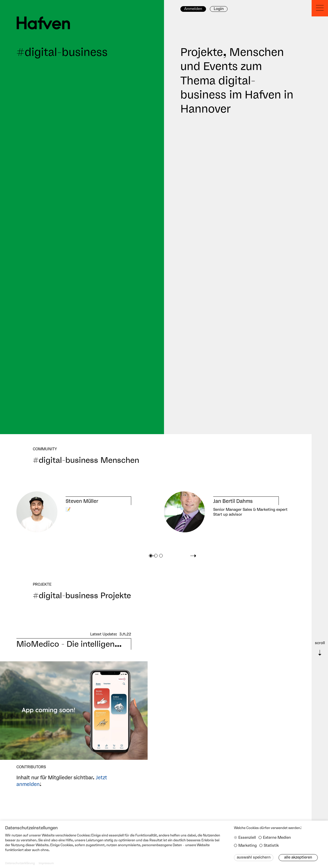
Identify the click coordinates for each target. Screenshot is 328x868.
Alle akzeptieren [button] (298, 857)
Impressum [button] (46, 863)
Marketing (248, 846)
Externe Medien (277, 838)
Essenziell (247, 838)
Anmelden (193, 9)
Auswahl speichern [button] (254, 857)
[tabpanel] (74, 512)
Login (219, 9)
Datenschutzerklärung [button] (20, 863)
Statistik (271, 846)
